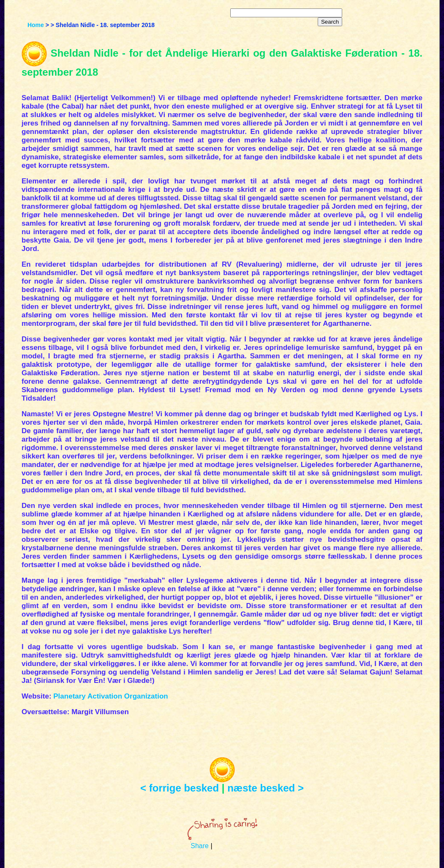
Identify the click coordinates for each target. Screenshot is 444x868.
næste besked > (266, 788)
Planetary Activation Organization (110, 696)
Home (36, 25)
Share (200, 846)
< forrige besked (180, 788)
